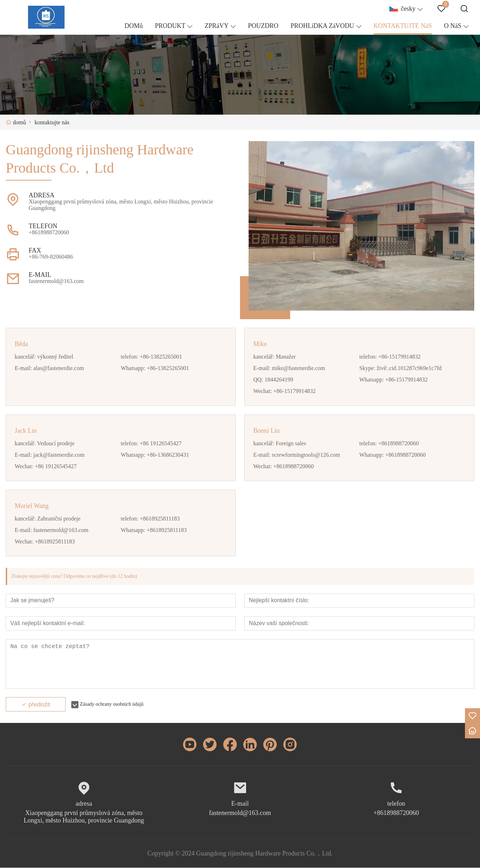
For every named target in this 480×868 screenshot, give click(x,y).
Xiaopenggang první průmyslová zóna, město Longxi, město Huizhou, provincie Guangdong (84, 817)
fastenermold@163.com (240, 813)
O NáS (453, 26)
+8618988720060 (396, 813)
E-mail (240, 804)
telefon (396, 804)
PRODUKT (170, 26)
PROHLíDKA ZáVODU (322, 26)
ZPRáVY (217, 26)
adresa (84, 804)
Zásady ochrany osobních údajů (112, 704)
